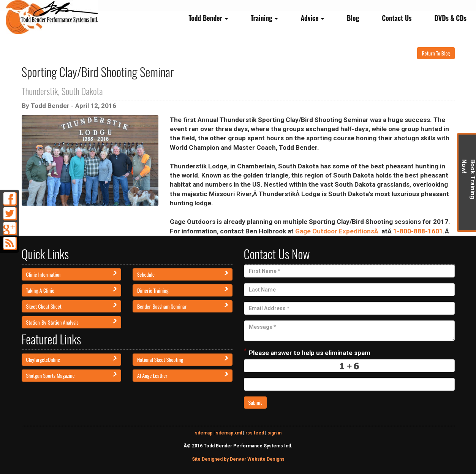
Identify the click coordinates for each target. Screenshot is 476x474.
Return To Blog (436, 53)
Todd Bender (208, 18)
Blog (353, 18)
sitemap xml (229, 433)
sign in (274, 433)
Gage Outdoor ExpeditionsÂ (338, 231)
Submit (255, 402)
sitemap (204, 433)
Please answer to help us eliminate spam (307, 352)
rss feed (255, 433)
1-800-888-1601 (418, 231)
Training (264, 18)
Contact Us (397, 18)
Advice (312, 18)
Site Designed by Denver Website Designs (238, 459)
